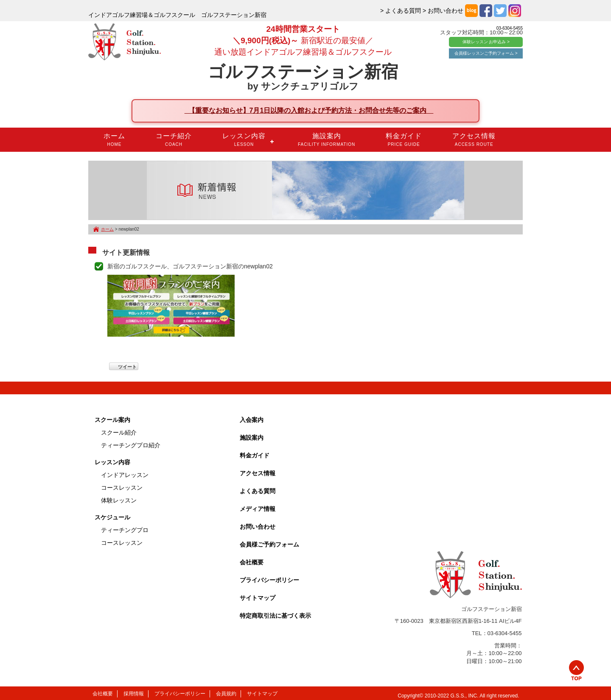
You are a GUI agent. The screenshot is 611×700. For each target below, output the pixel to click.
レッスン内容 (244, 139)
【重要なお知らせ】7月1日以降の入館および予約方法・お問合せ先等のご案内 (309, 110)
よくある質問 (258, 491)
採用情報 (134, 694)
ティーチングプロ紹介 (131, 445)
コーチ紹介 (174, 139)
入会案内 (252, 420)
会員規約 (226, 694)
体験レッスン (119, 500)
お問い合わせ (258, 527)
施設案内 (327, 139)
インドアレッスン (125, 475)
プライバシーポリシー (269, 580)
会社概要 (252, 562)
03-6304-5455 (510, 28)
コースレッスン (122, 488)
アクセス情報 (474, 139)
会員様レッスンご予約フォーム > (486, 53)
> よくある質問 (401, 11)
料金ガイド (404, 139)
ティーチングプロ (125, 530)
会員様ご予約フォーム (269, 544)
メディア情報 (258, 509)
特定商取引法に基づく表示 (275, 616)
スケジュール (112, 517)
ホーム (114, 139)
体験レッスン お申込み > (486, 42)
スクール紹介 (119, 432)
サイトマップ (258, 598)
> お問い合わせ (443, 11)
